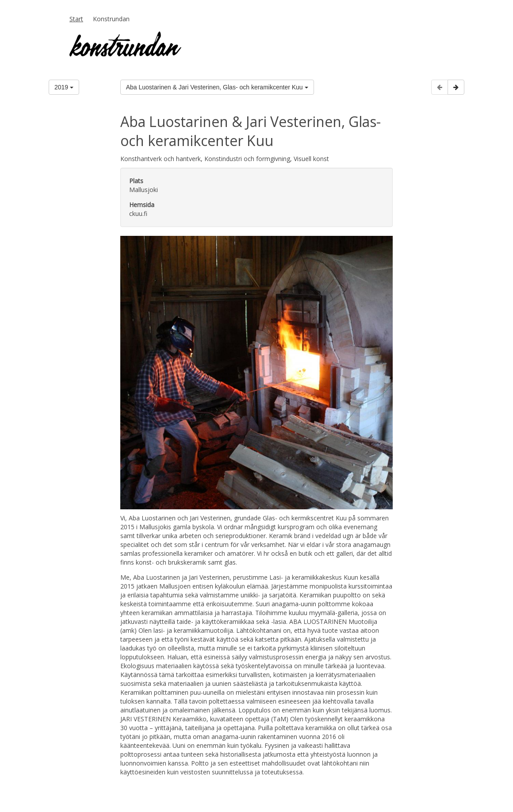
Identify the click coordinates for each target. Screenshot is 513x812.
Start (76, 19)
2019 (64, 87)
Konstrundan (111, 19)
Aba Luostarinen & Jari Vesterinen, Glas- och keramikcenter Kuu (217, 87)
